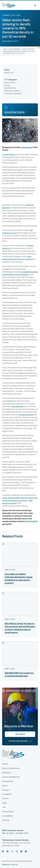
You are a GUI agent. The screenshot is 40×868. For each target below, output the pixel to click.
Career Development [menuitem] (11, 777)
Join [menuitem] (4, 807)
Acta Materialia (18, 406)
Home (5, 49)
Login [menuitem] (4, 803)
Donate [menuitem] (5, 799)
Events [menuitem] (5, 764)
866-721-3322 (8, 833)
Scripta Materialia (26, 415)
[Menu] (36, 5)
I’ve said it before (9, 155)
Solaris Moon (27, 147)
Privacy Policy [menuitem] (8, 812)
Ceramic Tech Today (28, 49)
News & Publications (15, 49)
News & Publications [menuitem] (11, 768)
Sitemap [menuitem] (6, 820)
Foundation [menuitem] (7, 794)
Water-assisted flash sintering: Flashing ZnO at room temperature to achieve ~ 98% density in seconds (20, 501)
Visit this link (30, 521)
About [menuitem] (5, 786)
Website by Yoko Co (10, 865)
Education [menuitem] (6, 773)
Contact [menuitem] (6, 790)
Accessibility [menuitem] (7, 816)
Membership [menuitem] (7, 781)
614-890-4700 (22, 833)
